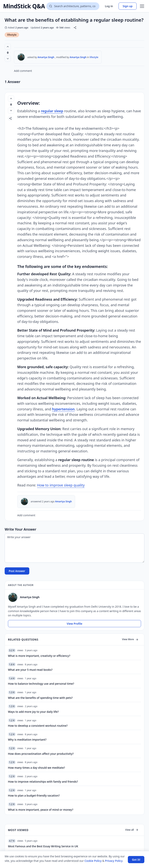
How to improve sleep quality (61, 485)
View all (132, 830)
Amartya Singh (46, 57)
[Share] (75, 28)
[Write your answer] (74, 548)
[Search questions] (73, 6)
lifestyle (12, 35)
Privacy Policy (114, 861)
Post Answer (17, 571)
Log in (109, 6)
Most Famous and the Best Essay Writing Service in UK (43, 846)
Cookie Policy (93, 861)
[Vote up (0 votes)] (8, 47)
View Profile (74, 624)
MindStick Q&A (24, 6)
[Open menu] (142, 6)
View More (130, 639)
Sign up (128, 6)
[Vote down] (8, 59)
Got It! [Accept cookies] (136, 860)
